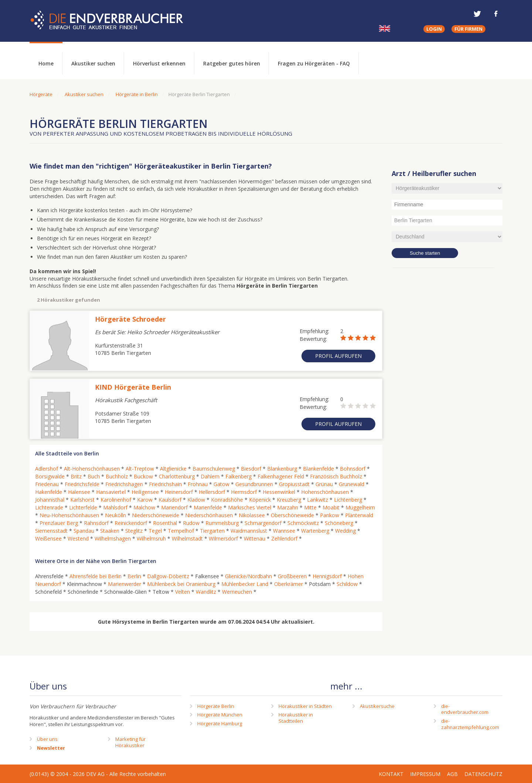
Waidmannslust (249, 531)
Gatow (221, 484)
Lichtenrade (49, 507)
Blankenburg (282, 469)
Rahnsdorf (96, 523)
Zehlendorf (284, 538)
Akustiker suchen (93, 63)
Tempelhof (181, 531)
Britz (76, 476)
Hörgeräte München (220, 715)
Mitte (310, 507)
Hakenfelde (49, 492)
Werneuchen (237, 592)
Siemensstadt (51, 531)
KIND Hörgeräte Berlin (133, 387)
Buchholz (117, 476)
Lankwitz (318, 500)
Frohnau (198, 484)
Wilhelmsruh (151, 538)
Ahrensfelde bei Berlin (96, 576)
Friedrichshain (165, 484)
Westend (78, 538)
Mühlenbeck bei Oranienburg (181, 584)
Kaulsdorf (170, 500)
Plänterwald (359, 515)
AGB (452, 774)
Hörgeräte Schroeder (130, 319)
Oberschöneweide (292, 515)
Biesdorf (251, 469)
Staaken (110, 531)
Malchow (144, 507)
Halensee (79, 492)
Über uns (47, 739)
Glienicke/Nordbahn (248, 576)
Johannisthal (50, 500)
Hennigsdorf (327, 576)
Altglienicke (173, 469)
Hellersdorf (212, 492)
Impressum (425, 774)
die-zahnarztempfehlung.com (470, 724)
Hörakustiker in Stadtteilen (296, 718)
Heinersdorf (179, 492)
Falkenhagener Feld (281, 476)
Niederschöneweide (156, 515)
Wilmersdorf (223, 538)
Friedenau (47, 484)
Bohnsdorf (353, 469)
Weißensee (48, 538)
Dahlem (210, 476)
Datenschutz (483, 774)
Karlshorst (82, 500)
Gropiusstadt (294, 484)
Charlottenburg (177, 476)
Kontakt (391, 774)
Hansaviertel (111, 492)
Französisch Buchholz (336, 476)
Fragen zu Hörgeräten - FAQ (314, 63)
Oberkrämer (289, 584)
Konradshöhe (227, 500)
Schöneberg (339, 523)
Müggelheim (360, 507)
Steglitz (134, 531)
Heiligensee (145, 492)
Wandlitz (206, 592)
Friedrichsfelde (82, 484)
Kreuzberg (289, 500)
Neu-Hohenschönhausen (69, 515)
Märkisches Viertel (250, 507)
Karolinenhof (116, 500)
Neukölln (115, 515)
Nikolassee (252, 515)
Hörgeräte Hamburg (220, 723)
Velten (183, 592)
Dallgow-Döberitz (168, 576)
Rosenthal (165, 523)
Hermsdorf (244, 492)
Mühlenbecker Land (245, 584)
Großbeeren (292, 576)
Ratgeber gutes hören (232, 63)
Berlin (134, 576)
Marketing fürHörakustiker (130, 742)
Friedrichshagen (124, 484)
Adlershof (47, 469)
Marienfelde (208, 507)
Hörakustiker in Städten (305, 706)
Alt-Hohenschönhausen (92, 469)
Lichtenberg (348, 500)
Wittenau (255, 538)
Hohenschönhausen (325, 492)
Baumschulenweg (214, 469)
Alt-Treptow (140, 469)
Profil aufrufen (338, 356)
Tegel (155, 531)
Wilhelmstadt (187, 538)
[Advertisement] (447, 394)
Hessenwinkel (279, 492)
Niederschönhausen (209, 515)
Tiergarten (212, 531)
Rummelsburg (222, 523)
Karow (145, 500)
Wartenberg (315, 531)
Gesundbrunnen (254, 484)
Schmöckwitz (303, 523)
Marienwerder (125, 584)
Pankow (330, 515)
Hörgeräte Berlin (216, 706)
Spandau (84, 531)
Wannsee (284, 531)
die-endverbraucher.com (465, 709)
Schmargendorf (263, 523)
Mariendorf (174, 507)
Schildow (347, 584)
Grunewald (352, 484)
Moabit (331, 507)
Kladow (196, 500)
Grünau (324, 484)
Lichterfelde (83, 507)
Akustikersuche (377, 706)
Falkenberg (238, 476)
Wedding (345, 531)
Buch (94, 476)
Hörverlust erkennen (159, 63)
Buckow (143, 476)
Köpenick (260, 500)
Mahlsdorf (115, 507)
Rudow (191, 523)
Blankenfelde (318, 469)
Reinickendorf (131, 523)
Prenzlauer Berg (59, 523)
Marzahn (288, 507)
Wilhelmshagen (113, 538)
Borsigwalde (50, 476)
